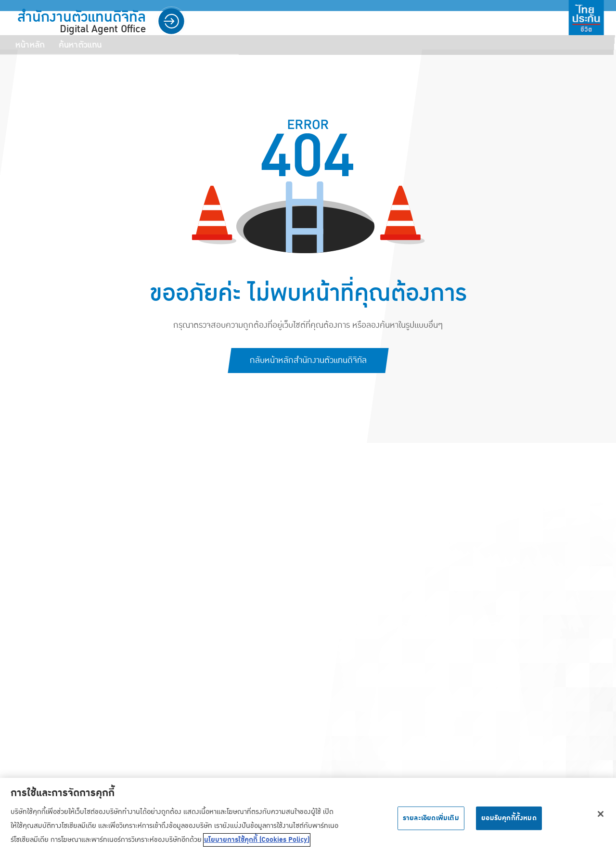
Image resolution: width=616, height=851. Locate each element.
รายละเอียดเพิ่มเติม (431, 823)
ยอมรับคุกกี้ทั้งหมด (509, 823)
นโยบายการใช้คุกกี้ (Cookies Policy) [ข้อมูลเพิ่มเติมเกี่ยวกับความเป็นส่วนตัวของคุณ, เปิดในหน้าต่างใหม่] (257, 845)
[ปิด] (601, 819)
